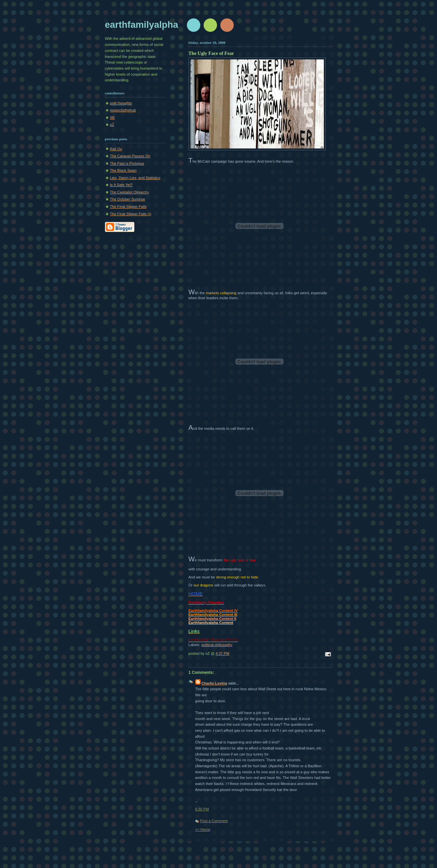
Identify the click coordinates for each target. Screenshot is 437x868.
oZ (112, 125)
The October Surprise (128, 199)
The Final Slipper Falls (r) (131, 214)
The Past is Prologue (127, 163)
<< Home (203, 830)
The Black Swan (123, 170)
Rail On (116, 149)
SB (113, 117)
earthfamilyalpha (142, 25)
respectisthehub (123, 110)
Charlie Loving (214, 683)
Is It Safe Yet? (121, 185)
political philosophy (217, 645)
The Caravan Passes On (130, 156)
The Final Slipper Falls (128, 207)
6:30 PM (202, 809)
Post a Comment (214, 821)
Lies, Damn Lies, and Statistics (135, 178)
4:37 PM (223, 653)
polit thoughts (121, 103)
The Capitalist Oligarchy (130, 192)
